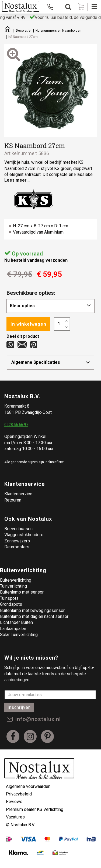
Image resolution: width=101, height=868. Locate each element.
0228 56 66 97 (16, 425)
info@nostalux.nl (38, 719)
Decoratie (23, 31)
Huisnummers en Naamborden (58, 31)
